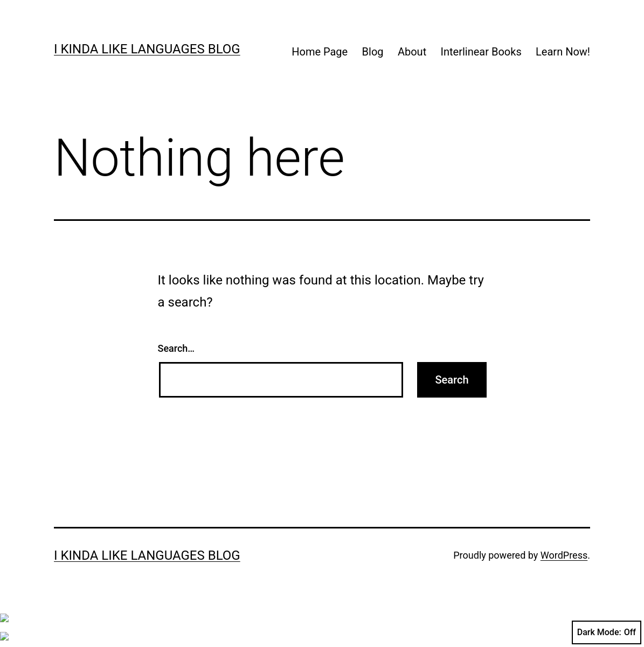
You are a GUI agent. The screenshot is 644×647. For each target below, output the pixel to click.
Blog (373, 52)
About (412, 52)
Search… (176, 348)
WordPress (564, 555)
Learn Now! (563, 52)
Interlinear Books (481, 52)
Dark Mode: (607, 632)
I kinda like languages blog (147, 49)
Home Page (320, 52)
